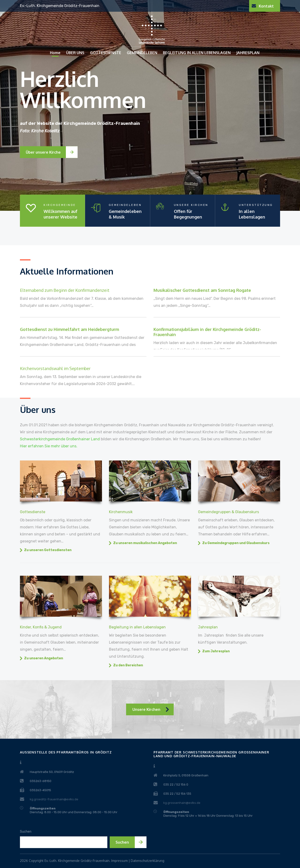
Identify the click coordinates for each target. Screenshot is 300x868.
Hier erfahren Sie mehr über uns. (49, 446)
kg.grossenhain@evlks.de (182, 803)
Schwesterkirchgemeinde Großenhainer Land (60, 439)
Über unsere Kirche (43, 152)
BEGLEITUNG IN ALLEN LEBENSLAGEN (197, 53)
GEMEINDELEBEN (142, 53)
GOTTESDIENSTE (106, 53)
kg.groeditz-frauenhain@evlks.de (54, 799)
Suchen (26, 832)
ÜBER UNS (75, 53)
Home (55, 53)
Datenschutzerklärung (148, 861)
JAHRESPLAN (248, 53)
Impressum (120, 861)
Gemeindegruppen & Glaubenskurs (229, 512)
